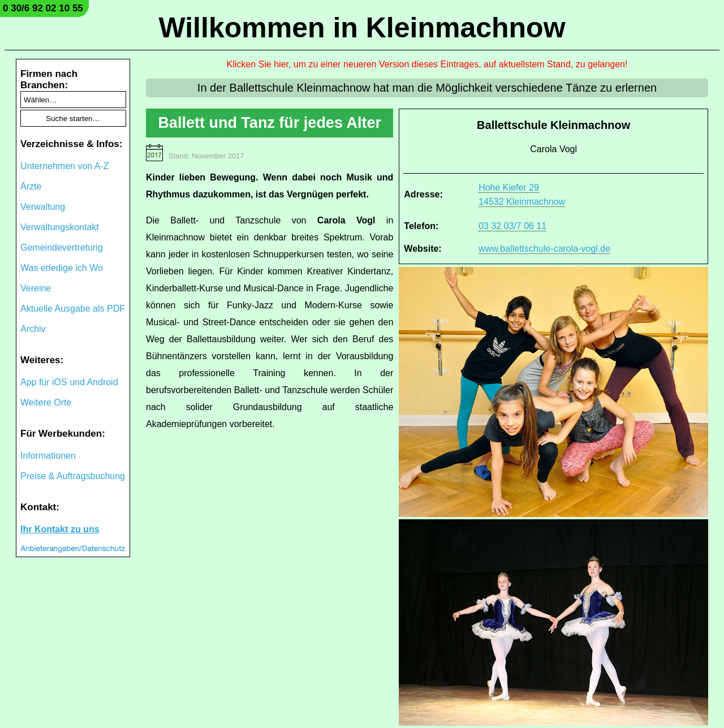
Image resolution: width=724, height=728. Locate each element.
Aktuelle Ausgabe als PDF (73, 309)
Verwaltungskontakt (60, 227)
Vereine (36, 288)
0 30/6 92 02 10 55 (43, 8)
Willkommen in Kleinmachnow (362, 28)
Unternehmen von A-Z (65, 166)
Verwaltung (43, 207)
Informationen (48, 456)
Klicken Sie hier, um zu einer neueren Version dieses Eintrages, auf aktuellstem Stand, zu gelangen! (427, 64)
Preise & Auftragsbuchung (73, 476)
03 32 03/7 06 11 (512, 226)
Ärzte (31, 186)
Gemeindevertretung (62, 247)
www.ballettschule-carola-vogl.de (544, 249)
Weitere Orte (46, 402)
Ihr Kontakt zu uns (60, 529)
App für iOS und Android (69, 382)
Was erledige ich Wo (62, 268)
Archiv (33, 329)
